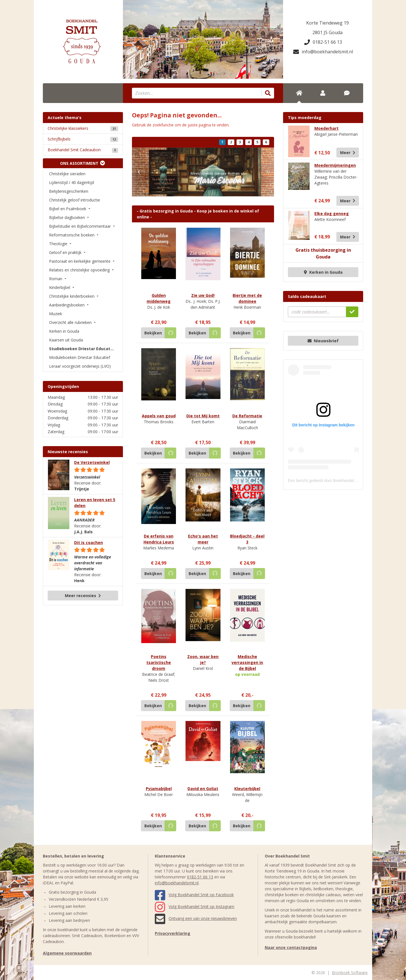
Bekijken (153, 333)
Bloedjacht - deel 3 (247, 539)
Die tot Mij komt (203, 416)
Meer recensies (83, 596)
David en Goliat (203, 789)
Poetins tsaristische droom (159, 662)
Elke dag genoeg (332, 213)
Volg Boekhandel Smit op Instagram (195, 906)
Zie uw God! (203, 295)
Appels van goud (159, 416)
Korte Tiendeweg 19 (327, 23)
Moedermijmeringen (335, 165)
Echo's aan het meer (203, 539)
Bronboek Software (350, 973)
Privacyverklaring (173, 933)
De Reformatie (247, 416)
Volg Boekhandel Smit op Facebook (194, 895)
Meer (348, 153)
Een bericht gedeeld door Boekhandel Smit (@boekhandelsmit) (343, 481)
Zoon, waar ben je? (203, 659)
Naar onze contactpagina (291, 947)
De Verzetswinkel (92, 462)
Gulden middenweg (159, 298)
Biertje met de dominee (247, 298)
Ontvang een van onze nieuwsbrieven (196, 918)
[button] (139, 172)
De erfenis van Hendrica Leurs (159, 539)
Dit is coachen (89, 542)
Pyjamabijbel (159, 789)
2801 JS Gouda (327, 32)
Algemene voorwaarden (67, 953)
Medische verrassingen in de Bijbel (247, 662)
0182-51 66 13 (323, 42)
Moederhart (326, 128)
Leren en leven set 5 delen (95, 503)
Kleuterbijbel (247, 789)
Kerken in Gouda (323, 272)
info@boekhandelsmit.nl (323, 52)
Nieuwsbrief (323, 341)
